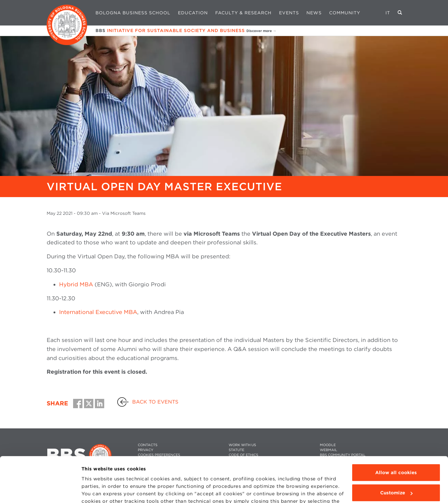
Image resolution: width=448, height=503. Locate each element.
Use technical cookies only (396, 471)
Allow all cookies (396, 430)
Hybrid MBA (76, 284)
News (314, 13)
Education (193, 13)
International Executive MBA (98, 312)
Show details (97, 491)
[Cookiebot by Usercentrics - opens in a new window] (40, 491)
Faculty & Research (243, 13)
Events (289, 13)
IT (388, 13)
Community (345, 13)
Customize (396, 450)
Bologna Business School (133, 13)
